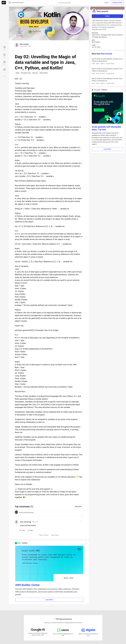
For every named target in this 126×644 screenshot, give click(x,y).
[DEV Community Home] (4, 3)
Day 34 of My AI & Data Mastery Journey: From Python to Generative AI (107, 61)
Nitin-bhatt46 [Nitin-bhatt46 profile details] (25, 522)
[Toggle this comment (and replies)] (16, 525)
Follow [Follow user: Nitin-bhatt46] (107, 16)
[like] (22, 530)
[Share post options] (4, 76)
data (18, 73)
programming (26, 73)
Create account (117, 3)
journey (35, 73)
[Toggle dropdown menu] (81, 521)
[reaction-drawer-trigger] (4, 48)
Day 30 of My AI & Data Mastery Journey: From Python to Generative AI (107, 81)
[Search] (10, 3)
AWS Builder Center (27, 585)
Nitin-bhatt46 (24, 44)
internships (44, 73)
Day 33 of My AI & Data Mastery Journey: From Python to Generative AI (107, 71)
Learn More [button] (49, 600)
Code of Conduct (44, 535)
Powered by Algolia (64, 3)
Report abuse (55, 535)
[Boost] (4, 70)
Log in (106, 3)
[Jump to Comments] (4, 56)
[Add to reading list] (4, 63)
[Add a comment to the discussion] (51, 514)
